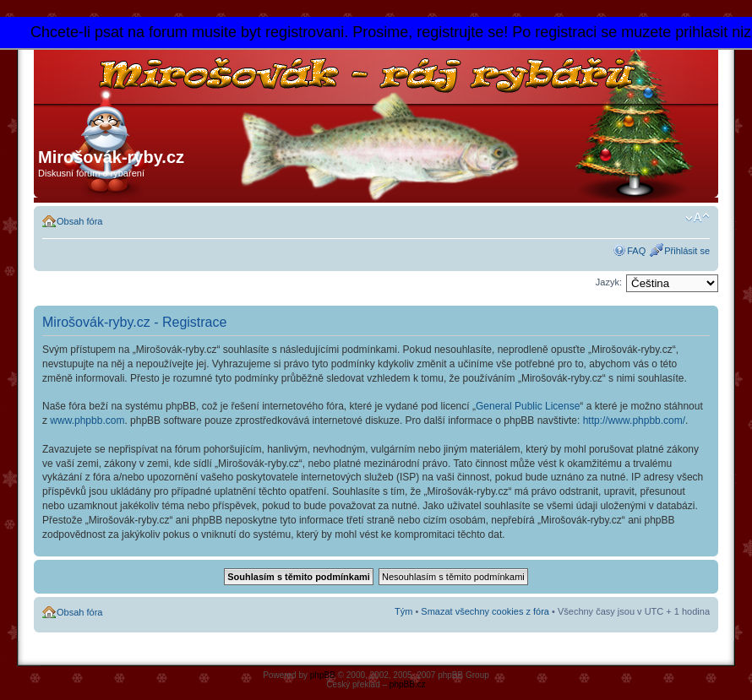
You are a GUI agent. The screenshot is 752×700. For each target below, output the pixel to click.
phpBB (323, 675)
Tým (403, 611)
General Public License (528, 406)
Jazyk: (609, 282)
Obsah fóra (79, 221)
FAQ (636, 251)
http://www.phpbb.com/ (634, 421)
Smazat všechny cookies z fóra (485, 611)
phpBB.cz (408, 684)
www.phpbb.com (87, 421)
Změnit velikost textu (698, 218)
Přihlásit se (687, 251)
